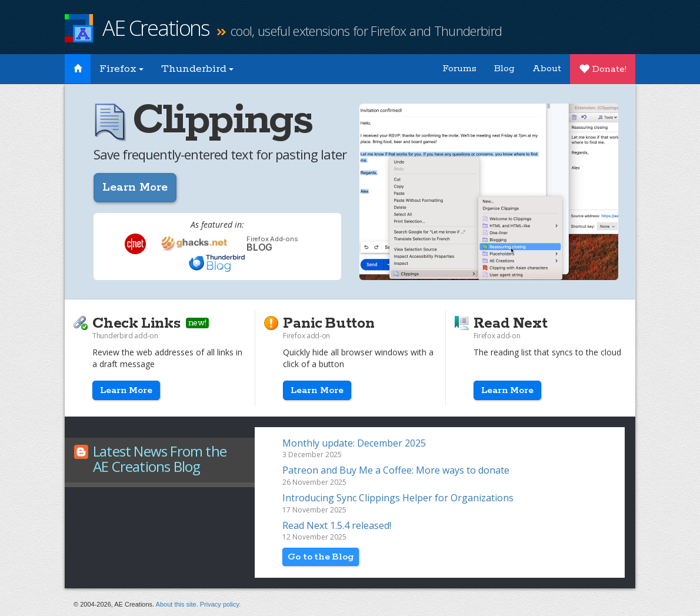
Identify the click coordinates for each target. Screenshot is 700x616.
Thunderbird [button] (197, 69)
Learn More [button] (135, 187)
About (547, 69)
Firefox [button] (121, 69)
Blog (504, 69)
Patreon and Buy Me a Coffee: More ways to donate (396, 470)
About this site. (177, 604)
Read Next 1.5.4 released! (337, 525)
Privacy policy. (220, 604)
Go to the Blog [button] (321, 557)
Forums (459, 69)
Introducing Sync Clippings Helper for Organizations (398, 498)
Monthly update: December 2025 (354, 443)
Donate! (603, 69)
